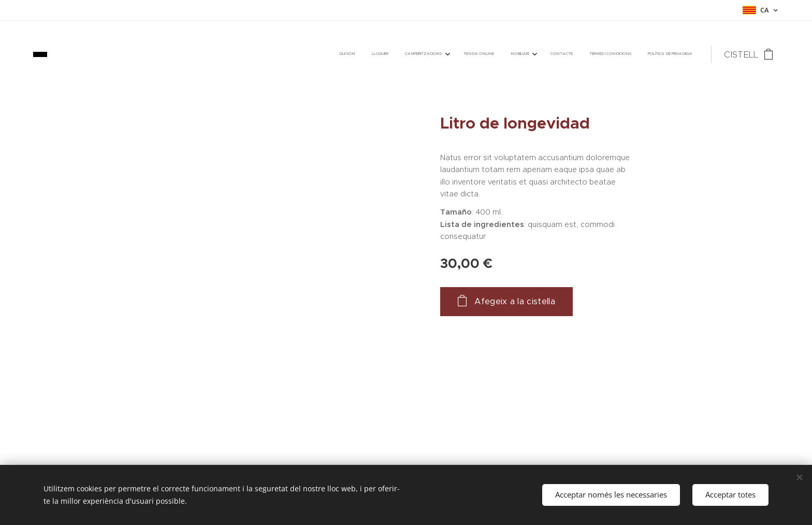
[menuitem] (569, 54)
